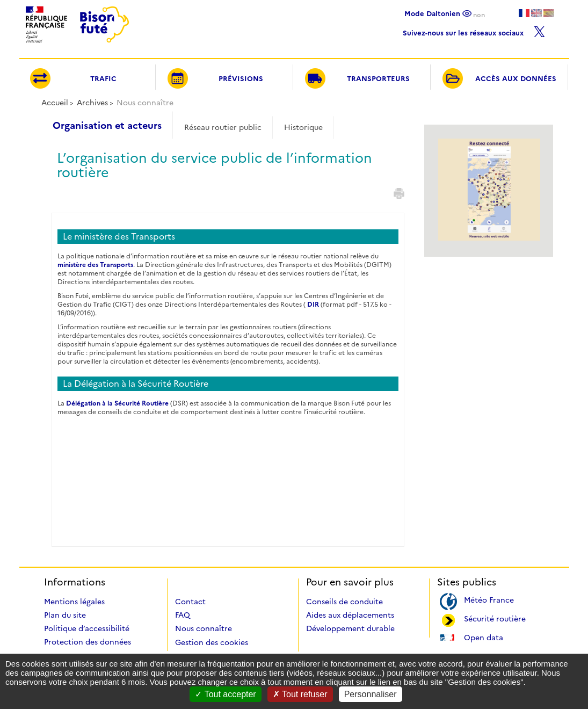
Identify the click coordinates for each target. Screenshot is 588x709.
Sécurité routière (495, 618)
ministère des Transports (95, 265)
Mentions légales (74, 602)
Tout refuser (300, 694)
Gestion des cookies (212, 642)
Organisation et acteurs (107, 126)
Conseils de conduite (344, 602)
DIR (313, 304)
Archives (92, 103)
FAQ (183, 615)
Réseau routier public (223, 127)
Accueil (55, 103)
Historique (303, 127)
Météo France (489, 599)
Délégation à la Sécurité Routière (117, 403)
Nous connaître (204, 628)
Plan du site (65, 615)
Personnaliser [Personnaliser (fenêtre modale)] (371, 694)
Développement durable (350, 628)
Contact (190, 602)
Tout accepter (225, 694)
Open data (484, 637)
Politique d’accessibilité (87, 628)
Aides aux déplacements (350, 615)
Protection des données (88, 642)
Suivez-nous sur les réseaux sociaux (474, 30)
